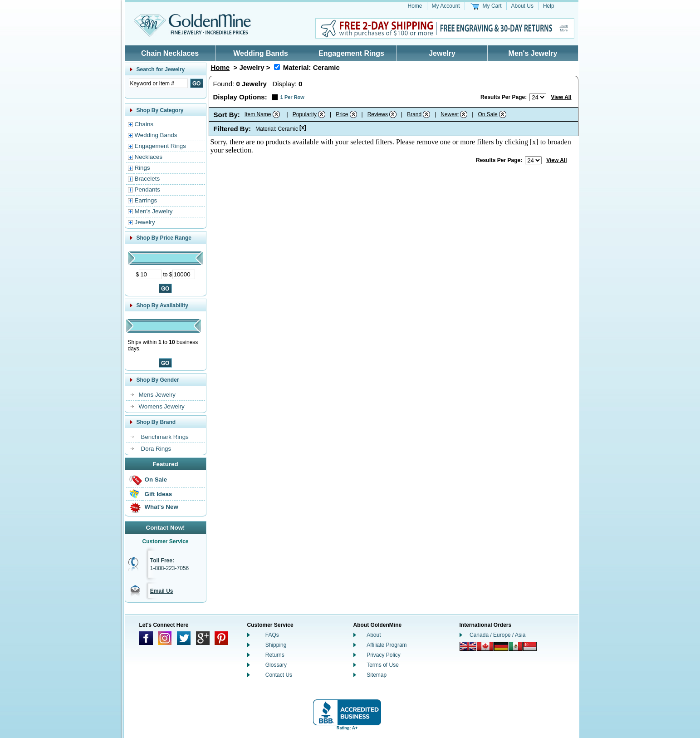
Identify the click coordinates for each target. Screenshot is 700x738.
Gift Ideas (159, 494)
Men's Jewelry (533, 53)
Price (342, 114)
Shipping (276, 645)
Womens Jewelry (162, 406)
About (374, 635)
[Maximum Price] (184, 274)
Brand (414, 114)
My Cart (492, 6)
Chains (144, 124)
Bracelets (147, 179)
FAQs (272, 635)
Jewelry (442, 53)
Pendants (147, 189)
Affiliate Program (387, 645)
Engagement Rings (351, 53)
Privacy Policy (384, 655)
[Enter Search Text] (158, 83)
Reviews (378, 114)
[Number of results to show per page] (538, 97)
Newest (450, 114)
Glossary (276, 665)
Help (549, 6)
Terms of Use (383, 665)
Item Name (258, 114)
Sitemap (377, 675)
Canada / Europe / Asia (497, 635)
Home (415, 6)
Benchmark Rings (165, 437)
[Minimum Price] (150, 274)
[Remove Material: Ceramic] (277, 67)
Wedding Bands (261, 53)
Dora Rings (156, 449)
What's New (162, 507)
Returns (275, 655)
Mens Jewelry (157, 395)
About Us (522, 6)
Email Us (162, 591)
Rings (142, 168)
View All (561, 97)
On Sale (156, 480)
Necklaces (149, 157)
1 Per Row (292, 97)
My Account (446, 6)
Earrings (146, 200)
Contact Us (279, 675)
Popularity (305, 114)
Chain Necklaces (170, 53)
